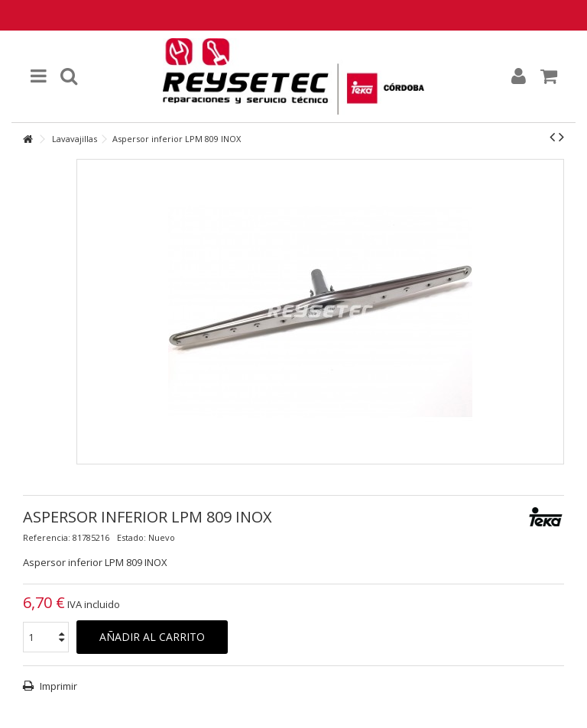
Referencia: (47, 537)
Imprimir (57, 686)
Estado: (131, 537)
